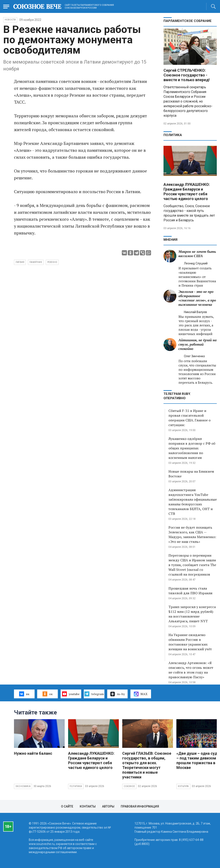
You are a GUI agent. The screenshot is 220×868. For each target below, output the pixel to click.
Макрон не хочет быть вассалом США (197, 254)
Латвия (20, 262)
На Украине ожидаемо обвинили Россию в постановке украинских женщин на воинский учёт (190, 642)
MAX (141, 694)
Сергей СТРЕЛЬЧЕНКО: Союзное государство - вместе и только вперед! (187, 75)
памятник (36, 262)
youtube (71, 694)
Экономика (23, 786)
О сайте (67, 806)
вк (24, 694)
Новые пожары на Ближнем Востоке (191, 474)
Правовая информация (140, 806)
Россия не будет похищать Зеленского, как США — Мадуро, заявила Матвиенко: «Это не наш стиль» (192, 534)
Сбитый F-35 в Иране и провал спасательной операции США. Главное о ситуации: (189, 418)
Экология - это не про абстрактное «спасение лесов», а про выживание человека (197, 298)
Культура (183, 786)
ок (48, 694)
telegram (94, 694)
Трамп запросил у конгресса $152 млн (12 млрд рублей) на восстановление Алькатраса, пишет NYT (192, 614)
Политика (173, 135)
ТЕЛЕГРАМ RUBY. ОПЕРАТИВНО (177, 396)
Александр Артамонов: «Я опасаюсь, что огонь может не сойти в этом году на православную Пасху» (191, 670)
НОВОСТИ (10, 20)
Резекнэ (52, 262)
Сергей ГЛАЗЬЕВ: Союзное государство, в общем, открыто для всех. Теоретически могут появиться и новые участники (147, 765)
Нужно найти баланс (33, 753)
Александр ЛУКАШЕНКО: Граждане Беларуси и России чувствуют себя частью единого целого (187, 192)
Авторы (108, 806)
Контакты (88, 806)
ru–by (118, 694)
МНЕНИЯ (170, 240)
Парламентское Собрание (188, 21)
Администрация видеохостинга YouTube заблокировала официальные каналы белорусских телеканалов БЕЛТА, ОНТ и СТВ (193, 502)
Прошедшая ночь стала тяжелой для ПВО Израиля (190, 591)
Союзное (129, 786)
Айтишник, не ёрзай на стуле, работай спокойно (198, 344)
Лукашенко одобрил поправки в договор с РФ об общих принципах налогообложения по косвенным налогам (192, 448)
